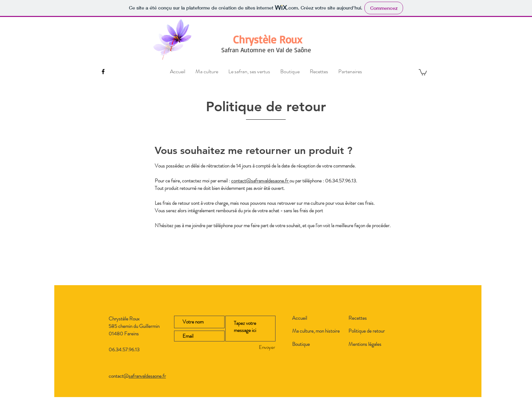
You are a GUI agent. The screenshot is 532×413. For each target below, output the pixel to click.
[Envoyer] (255, 347)
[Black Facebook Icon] (103, 72)
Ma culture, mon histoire (316, 331)
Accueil (300, 318)
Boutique (301, 344)
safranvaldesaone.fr (147, 376)
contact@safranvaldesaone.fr (260, 181)
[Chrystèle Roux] (268, 40)
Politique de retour (367, 331)
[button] (423, 72)
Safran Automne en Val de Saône (266, 50)
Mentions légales (365, 344)
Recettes (358, 318)
